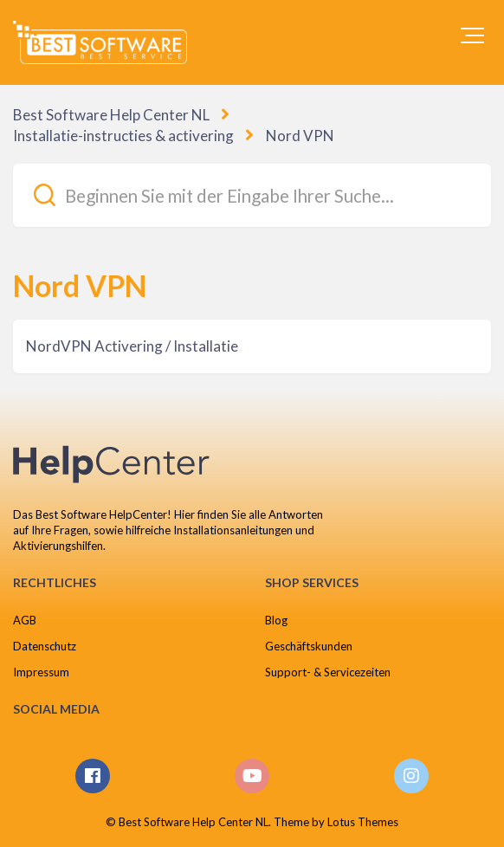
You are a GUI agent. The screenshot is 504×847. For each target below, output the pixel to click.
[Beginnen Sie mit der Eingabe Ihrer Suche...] (252, 195)
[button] (472, 36)
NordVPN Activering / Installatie (132, 346)
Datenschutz (45, 646)
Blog (276, 620)
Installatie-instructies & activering (123, 136)
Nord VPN (300, 136)
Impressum (41, 672)
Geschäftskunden (309, 646)
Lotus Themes (363, 822)
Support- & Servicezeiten (328, 672)
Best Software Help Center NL (111, 115)
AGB (25, 620)
